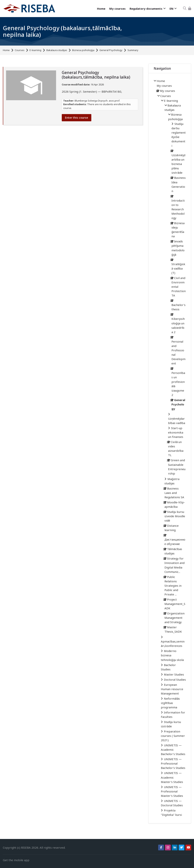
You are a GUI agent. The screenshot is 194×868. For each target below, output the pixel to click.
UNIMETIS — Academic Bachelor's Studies (173, 750)
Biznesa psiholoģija (83, 50)
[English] (173, 9)
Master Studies (174, 674)
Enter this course (77, 117)
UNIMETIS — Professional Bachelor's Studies (173, 763)
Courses (20, 50)
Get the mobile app (16, 860)
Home (6, 50)
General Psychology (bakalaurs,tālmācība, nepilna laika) (62, 31)
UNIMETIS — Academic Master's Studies (172, 777)
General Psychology (111, 50)
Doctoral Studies (175, 680)
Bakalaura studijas (57, 50)
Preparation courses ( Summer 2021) (173, 736)
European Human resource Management (172, 689)
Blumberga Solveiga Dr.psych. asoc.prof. (97, 101)
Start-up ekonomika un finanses (176, 432)
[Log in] (190, 8)
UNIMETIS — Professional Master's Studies (172, 791)
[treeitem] (170, 448)
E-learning (35, 50)
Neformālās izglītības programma (170, 703)
